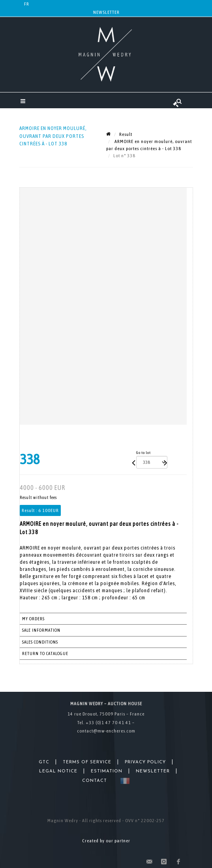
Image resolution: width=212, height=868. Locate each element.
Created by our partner (106, 841)
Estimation (107, 771)
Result (126, 134)
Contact (95, 781)
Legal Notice (58, 771)
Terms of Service (87, 762)
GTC (44, 762)
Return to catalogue (45, 653)
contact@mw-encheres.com (106, 731)
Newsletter (106, 12)
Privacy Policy (145, 762)
